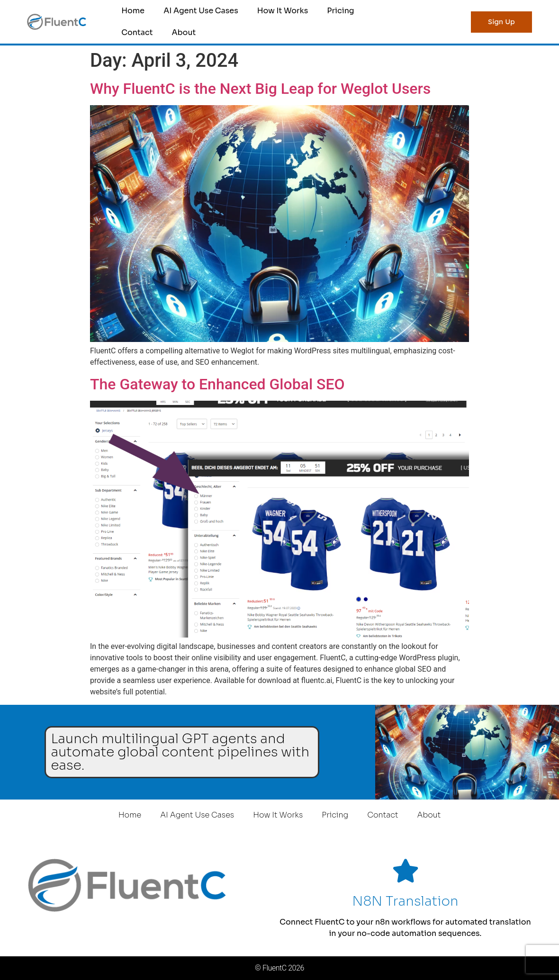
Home (133, 11)
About (184, 32)
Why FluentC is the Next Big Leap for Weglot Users (260, 89)
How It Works (283, 11)
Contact (137, 32)
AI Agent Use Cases (201, 11)
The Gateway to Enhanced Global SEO (217, 384)
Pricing (340, 11)
